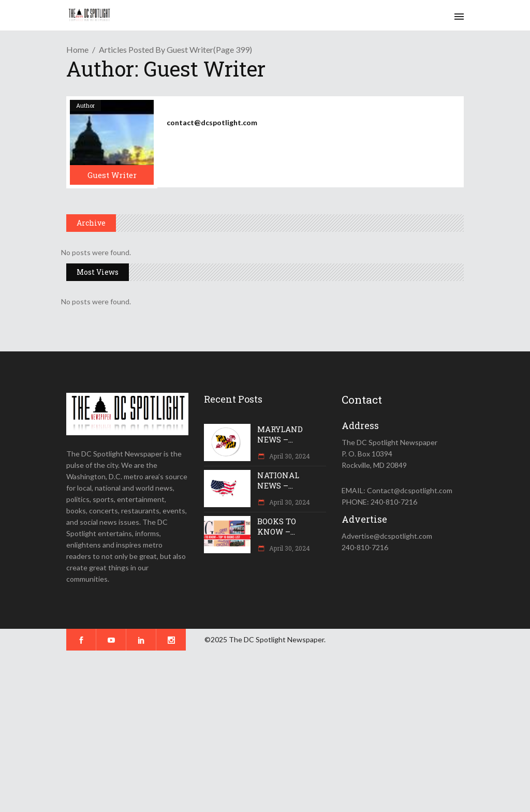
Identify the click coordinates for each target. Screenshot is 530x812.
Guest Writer (112, 175)
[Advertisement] (265, 731)
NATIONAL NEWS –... (278, 480)
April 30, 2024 (289, 456)
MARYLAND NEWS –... (280, 434)
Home (77, 49)
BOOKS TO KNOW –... (277, 526)
